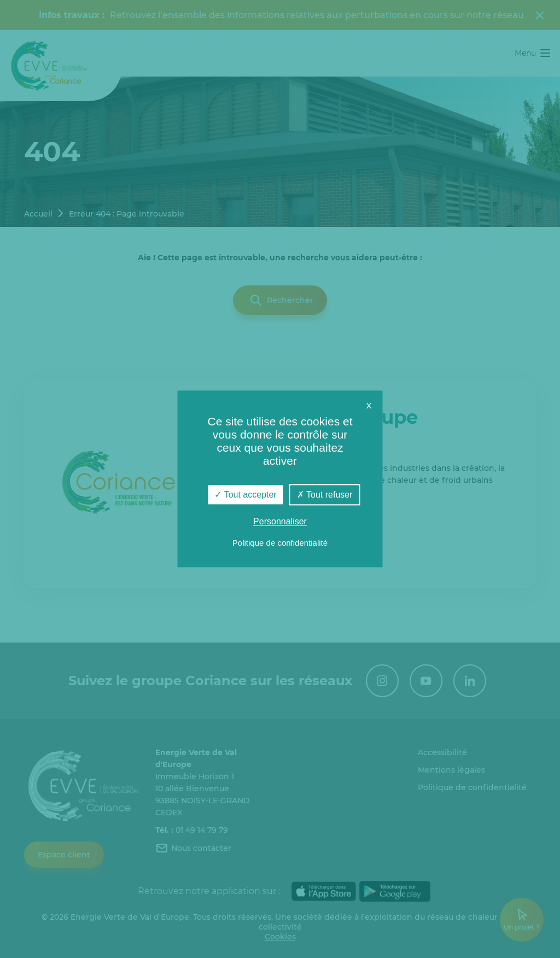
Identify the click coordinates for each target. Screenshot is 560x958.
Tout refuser (325, 495)
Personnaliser (280, 522)
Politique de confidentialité (280, 543)
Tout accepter (245, 495)
